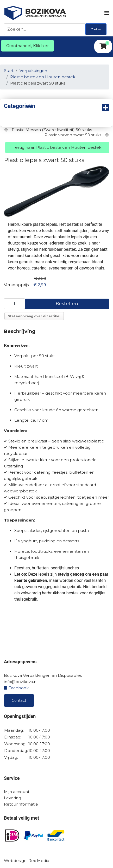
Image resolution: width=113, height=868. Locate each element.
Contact (19, 700)
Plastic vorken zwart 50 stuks (73, 135)
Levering (12, 798)
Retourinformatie (21, 804)
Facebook (16, 688)
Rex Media (39, 861)
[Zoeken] (46, 29)
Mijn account (17, 792)
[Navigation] (106, 13)
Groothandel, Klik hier (27, 46)
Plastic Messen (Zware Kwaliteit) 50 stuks (52, 130)
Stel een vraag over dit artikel (34, 316)
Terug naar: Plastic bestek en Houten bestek (57, 147)
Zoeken (96, 29)
